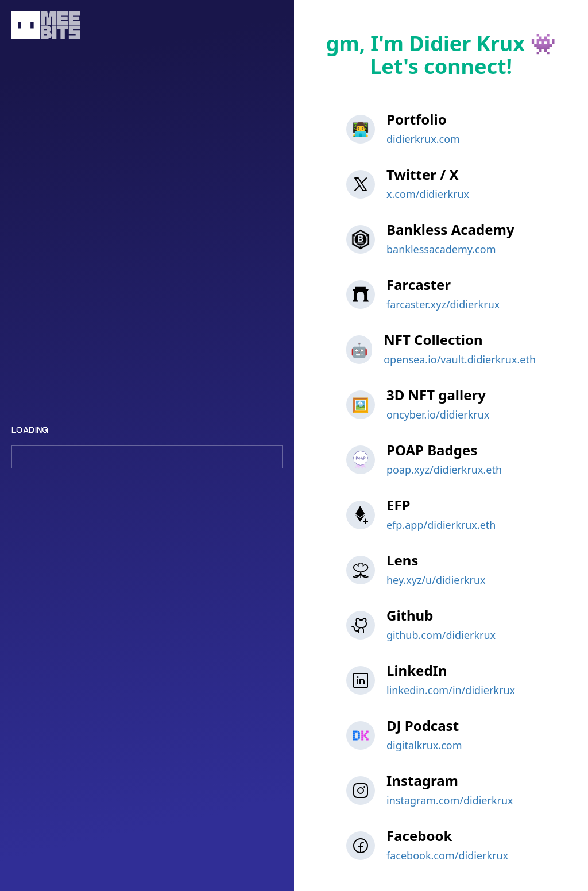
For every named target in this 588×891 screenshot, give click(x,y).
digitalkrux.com (424, 745)
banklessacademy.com (441, 249)
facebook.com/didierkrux (447, 855)
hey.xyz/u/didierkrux (436, 580)
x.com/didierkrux (428, 194)
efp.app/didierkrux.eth (441, 525)
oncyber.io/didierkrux (438, 414)
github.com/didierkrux (441, 635)
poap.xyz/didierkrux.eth (444, 470)
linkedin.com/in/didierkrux (451, 690)
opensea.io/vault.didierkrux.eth (460, 359)
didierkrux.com (423, 139)
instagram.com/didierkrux (450, 800)
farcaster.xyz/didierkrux (443, 304)
